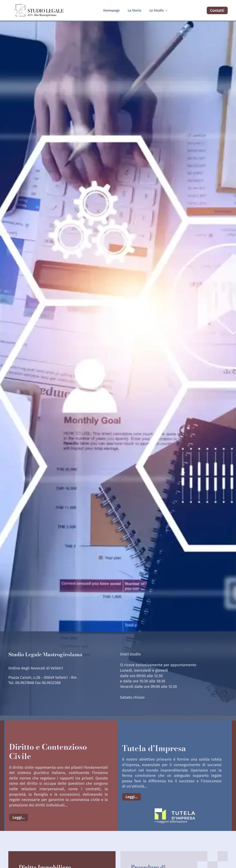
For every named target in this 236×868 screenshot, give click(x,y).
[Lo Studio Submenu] (168, 10)
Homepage (112, 10)
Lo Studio (156, 10)
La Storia (134, 10)
